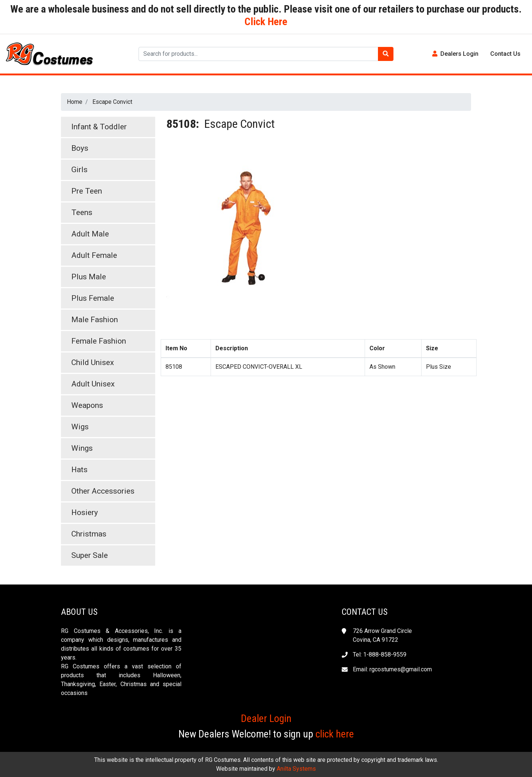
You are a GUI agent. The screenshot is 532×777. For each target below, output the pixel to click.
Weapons (87, 405)
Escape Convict (112, 102)
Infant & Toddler (99, 127)
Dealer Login (266, 718)
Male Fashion (95, 320)
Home (75, 102)
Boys (80, 148)
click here (335, 734)
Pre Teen (87, 191)
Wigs (80, 427)
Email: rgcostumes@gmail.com (392, 669)
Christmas (89, 534)
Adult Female (94, 255)
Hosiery (85, 512)
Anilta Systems (296, 769)
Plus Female (93, 298)
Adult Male (90, 234)
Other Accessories (103, 491)
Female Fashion (99, 341)
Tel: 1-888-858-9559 (380, 655)
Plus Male (89, 277)
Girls (79, 170)
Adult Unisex (93, 384)
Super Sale (90, 555)
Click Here (266, 22)
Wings (82, 448)
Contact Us (505, 54)
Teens (82, 212)
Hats (79, 470)
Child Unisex (93, 362)
